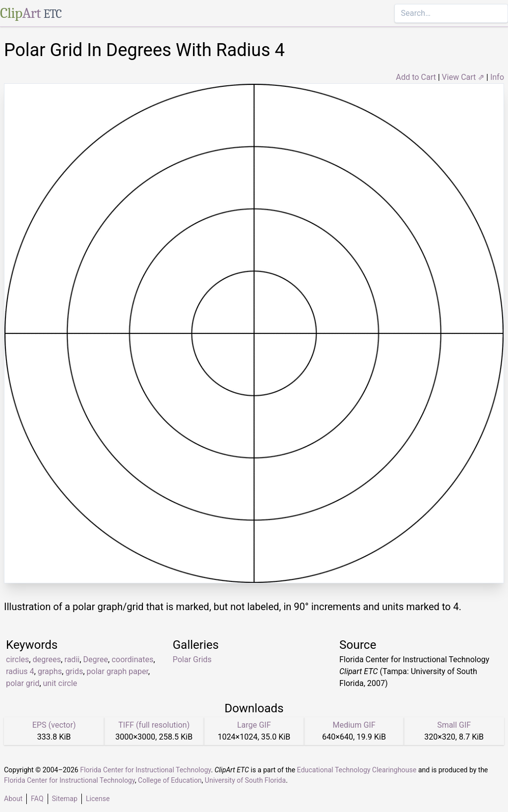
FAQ (37, 799)
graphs (50, 671)
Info (497, 77)
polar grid (23, 683)
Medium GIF (354, 725)
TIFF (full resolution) (154, 725)
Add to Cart (416, 77)
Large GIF (254, 725)
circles (18, 659)
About (13, 799)
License (98, 799)
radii (72, 659)
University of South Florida (245, 780)
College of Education (170, 780)
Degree (96, 659)
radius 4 (20, 671)
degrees (47, 659)
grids (74, 671)
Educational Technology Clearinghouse (357, 770)
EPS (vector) (54, 725)
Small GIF (454, 725)
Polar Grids (192, 659)
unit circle (60, 683)
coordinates (132, 659)
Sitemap (65, 799)
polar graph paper (118, 671)
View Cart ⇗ (463, 77)
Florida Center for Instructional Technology (145, 770)
